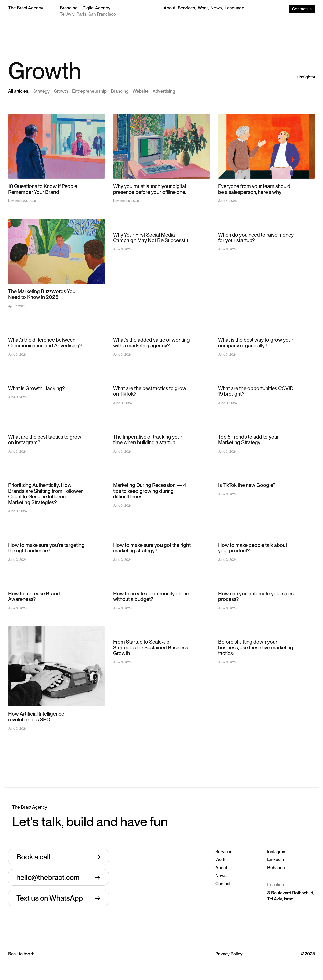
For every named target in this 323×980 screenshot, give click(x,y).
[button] (234, 8)
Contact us (302, 9)
